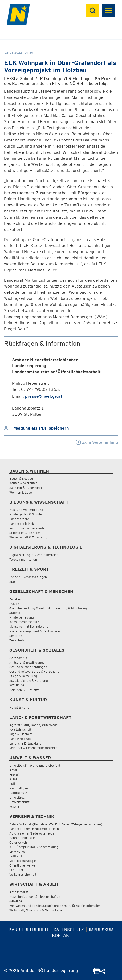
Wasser (14, 807)
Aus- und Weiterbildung (26, 510)
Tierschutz (17, 640)
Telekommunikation (23, 559)
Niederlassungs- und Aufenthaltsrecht (36, 631)
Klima (13, 779)
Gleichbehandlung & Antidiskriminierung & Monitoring (48, 608)
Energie (15, 775)
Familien (15, 599)
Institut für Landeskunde (27, 528)
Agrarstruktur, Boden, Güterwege (33, 725)
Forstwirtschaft (20, 729)
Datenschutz (69, 930)
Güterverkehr (19, 842)
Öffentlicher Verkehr (24, 865)
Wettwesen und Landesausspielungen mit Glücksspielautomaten (55, 906)
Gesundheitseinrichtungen (28, 667)
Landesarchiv (19, 519)
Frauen (14, 604)
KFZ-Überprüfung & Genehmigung (34, 847)
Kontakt (62, 936)
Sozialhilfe (17, 685)
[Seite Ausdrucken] (97, 973)
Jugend (15, 613)
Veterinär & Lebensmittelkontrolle (33, 748)
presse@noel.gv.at (44, 396)
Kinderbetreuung (22, 617)
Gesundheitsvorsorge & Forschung (34, 672)
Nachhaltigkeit (19, 788)
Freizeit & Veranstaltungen (28, 577)
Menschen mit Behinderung (29, 626)
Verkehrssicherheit (23, 874)
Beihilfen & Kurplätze (24, 690)
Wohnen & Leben (21, 492)
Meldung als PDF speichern (36, 428)
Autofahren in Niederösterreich (32, 833)
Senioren (16, 636)
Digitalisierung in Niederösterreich (34, 555)
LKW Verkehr (19, 851)
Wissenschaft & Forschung (28, 537)
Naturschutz (18, 793)
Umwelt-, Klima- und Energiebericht (35, 765)
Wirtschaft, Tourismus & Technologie (36, 910)
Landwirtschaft (20, 739)
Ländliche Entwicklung (25, 743)
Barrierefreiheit (29, 930)
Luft (12, 784)
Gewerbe (16, 901)
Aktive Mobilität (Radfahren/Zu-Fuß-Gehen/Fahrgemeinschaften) (56, 824)
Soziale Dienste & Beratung (29, 681)
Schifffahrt (17, 870)
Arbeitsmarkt (19, 892)
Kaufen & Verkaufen (23, 483)
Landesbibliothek (22, 524)
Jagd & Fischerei (21, 734)
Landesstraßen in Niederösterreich (34, 829)
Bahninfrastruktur (22, 838)
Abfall (13, 770)
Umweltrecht (18, 798)
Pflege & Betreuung (23, 676)
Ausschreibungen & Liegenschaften (35, 897)
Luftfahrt (16, 856)
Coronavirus (18, 658)
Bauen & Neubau (21, 479)
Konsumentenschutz (24, 622)
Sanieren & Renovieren (26, 488)
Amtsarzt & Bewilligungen (28, 662)
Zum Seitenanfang (97, 442)
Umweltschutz (19, 802)
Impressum (101, 930)
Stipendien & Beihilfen (25, 533)
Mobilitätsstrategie (23, 861)
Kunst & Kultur (20, 707)
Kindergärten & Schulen (26, 514)
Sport (13, 582)
